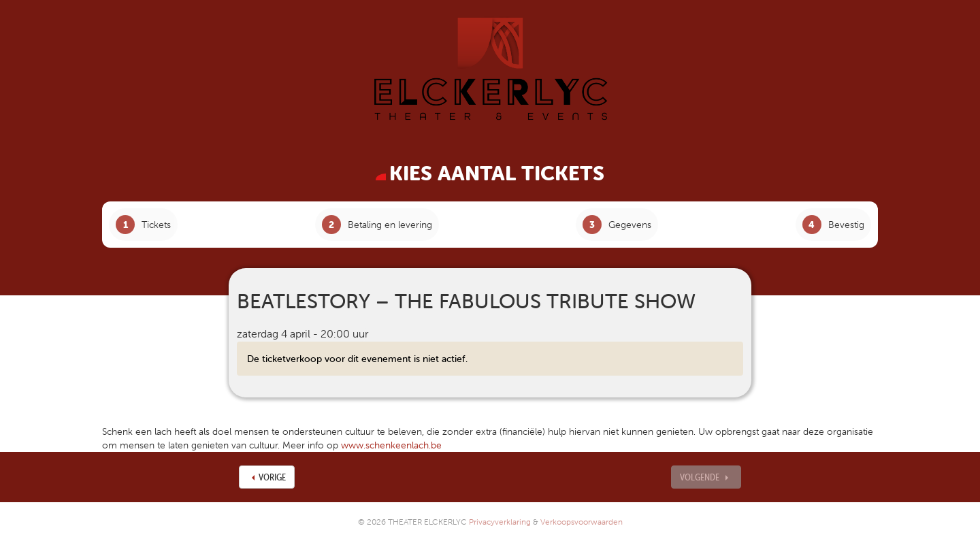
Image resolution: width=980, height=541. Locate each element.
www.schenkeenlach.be (391, 445)
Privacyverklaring (500, 522)
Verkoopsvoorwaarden (582, 522)
